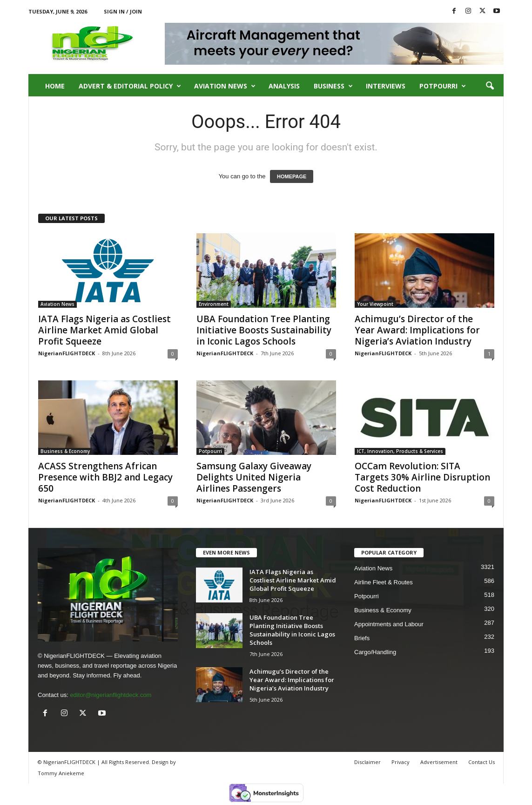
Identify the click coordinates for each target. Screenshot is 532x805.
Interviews (386, 86)
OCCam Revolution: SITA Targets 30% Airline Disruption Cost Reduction (422, 477)
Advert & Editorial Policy (130, 86)
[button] (490, 86)
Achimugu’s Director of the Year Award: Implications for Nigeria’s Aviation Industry (417, 330)
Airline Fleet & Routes (384, 582)
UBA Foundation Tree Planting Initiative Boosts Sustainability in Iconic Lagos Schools (264, 330)
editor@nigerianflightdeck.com (111, 695)
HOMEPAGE (292, 176)
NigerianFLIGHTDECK (67, 353)
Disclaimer (367, 762)
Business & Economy (65, 451)
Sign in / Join (123, 11)
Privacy (401, 762)
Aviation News (225, 86)
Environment (214, 304)
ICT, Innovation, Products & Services (400, 451)
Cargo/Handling (375, 652)
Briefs (362, 638)
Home (55, 86)
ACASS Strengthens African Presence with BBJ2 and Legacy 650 (105, 477)
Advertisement (439, 762)
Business (333, 86)
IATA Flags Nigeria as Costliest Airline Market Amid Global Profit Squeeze (104, 330)
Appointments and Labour (389, 624)
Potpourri (443, 86)
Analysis (284, 86)
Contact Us (481, 762)
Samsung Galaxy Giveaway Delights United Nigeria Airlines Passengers (254, 477)
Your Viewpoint (375, 304)
